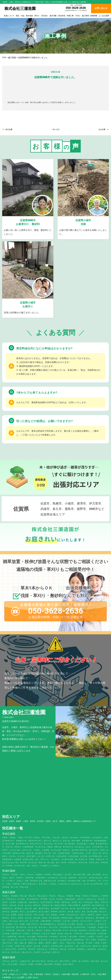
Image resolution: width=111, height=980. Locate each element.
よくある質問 (104, 16)
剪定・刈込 (20, 16)
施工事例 (85, 16)
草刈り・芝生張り (41, 16)
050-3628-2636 (76, 8)
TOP (5, 959)
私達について (9, 16)
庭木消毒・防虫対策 (57, 16)
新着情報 (94, 16)
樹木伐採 (29, 16)
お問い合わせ (33, 963)
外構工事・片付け (74, 16)
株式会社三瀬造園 (53, 978)
